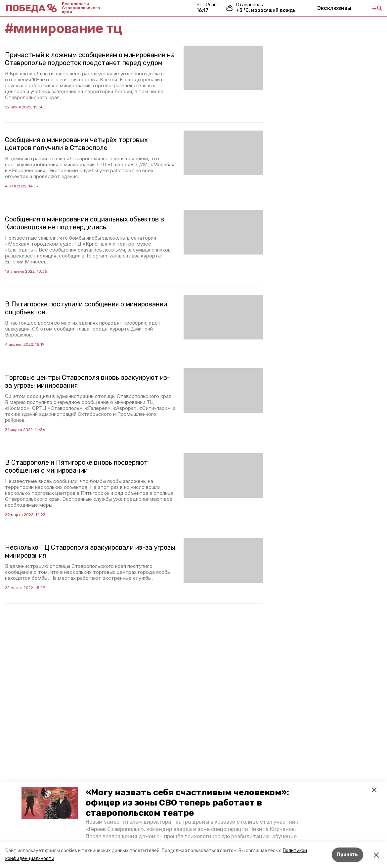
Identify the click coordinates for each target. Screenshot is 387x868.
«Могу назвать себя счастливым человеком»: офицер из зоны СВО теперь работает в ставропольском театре (187, 803)
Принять (347, 855)
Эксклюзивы (334, 8)
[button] (50, 803)
